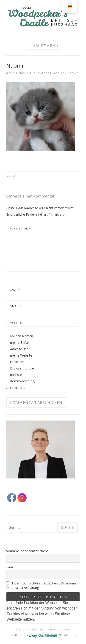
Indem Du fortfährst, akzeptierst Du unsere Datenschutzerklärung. (41, 585)
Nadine (73, 73)
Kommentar (20, 228)
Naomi (10, 176)
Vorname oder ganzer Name (27, 551)
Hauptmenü (46, 46)
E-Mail (15, 306)
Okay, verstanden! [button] (43, 636)
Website (16, 322)
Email (10, 567)
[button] (7, 625)
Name (15, 290)
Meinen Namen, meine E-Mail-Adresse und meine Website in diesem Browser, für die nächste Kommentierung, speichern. (23, 362)
